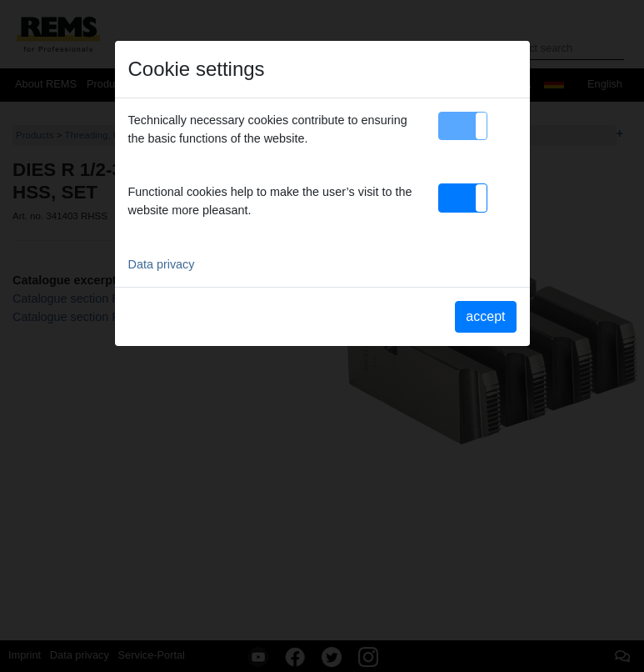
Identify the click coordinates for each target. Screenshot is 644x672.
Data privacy (162, 264)
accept (485, 316)
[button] (463, 126)
